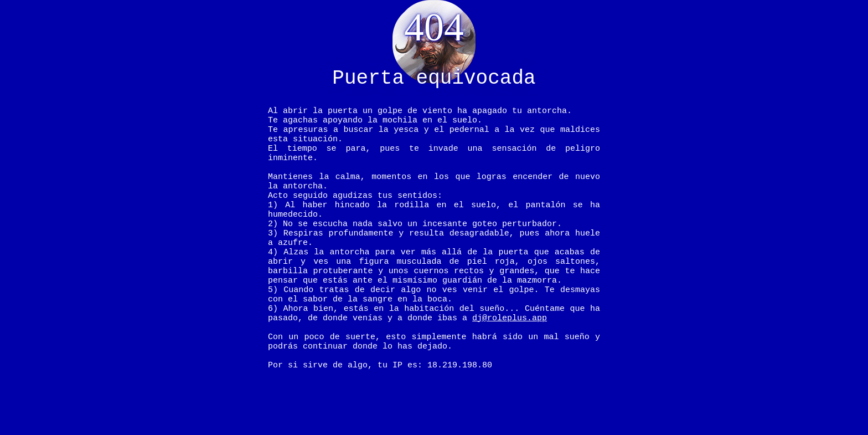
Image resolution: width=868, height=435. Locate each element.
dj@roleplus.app (510, 360)
